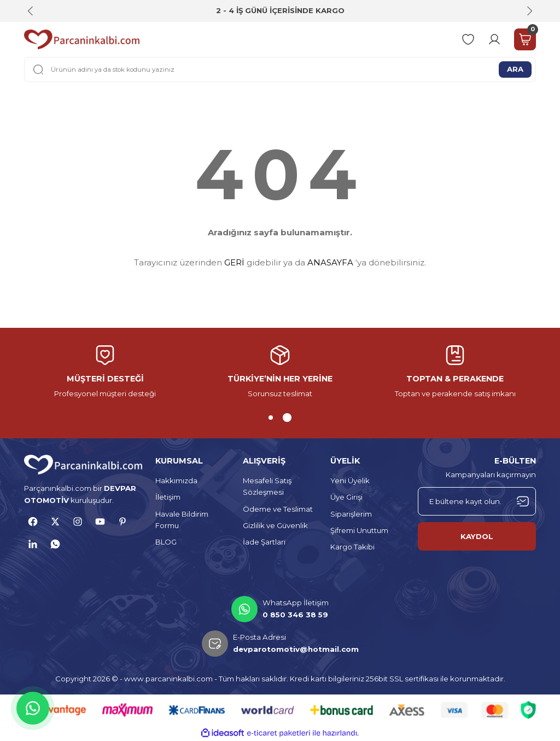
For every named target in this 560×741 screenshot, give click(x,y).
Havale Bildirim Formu (182, 520)
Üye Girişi (346, 497)
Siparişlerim (351, 514)
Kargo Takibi (352, 547)
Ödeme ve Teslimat (278, 509)
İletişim (168, 497)
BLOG (166, 542)
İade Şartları (264, 542)
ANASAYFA (330, 262)
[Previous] (31, 11)
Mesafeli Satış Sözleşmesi (267, 486)
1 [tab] (271, 418)
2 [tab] (287, 418)
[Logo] (82, 39)
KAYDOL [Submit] (477, 536)
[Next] (529, 11)
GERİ (234, 262)
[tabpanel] (280, 372)
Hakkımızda (176, 481)
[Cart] (525, 39)
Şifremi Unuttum (359, 530)
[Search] (280, 70)
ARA (515, 69)
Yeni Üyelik (350, 481)
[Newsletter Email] (477, 501)
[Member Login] (494, 39)
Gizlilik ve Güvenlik (275, 525)
